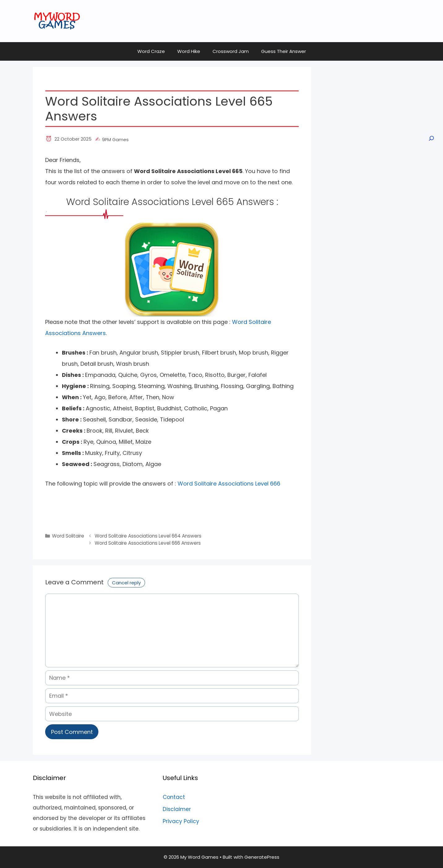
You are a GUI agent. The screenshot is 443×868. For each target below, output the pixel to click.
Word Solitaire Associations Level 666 (229, 484)
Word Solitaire (68, 536)
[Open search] (431, 138)
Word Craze (151, 51)
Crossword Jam (231, 51)
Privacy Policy (181, 821)
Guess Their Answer (284, 51)
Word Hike (189, 51)
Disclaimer (177, 809)
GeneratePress (262, 857)
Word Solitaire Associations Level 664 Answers (148, 536)
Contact (174, 797)
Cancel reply (126, 583)
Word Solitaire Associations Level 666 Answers (148, 543)
